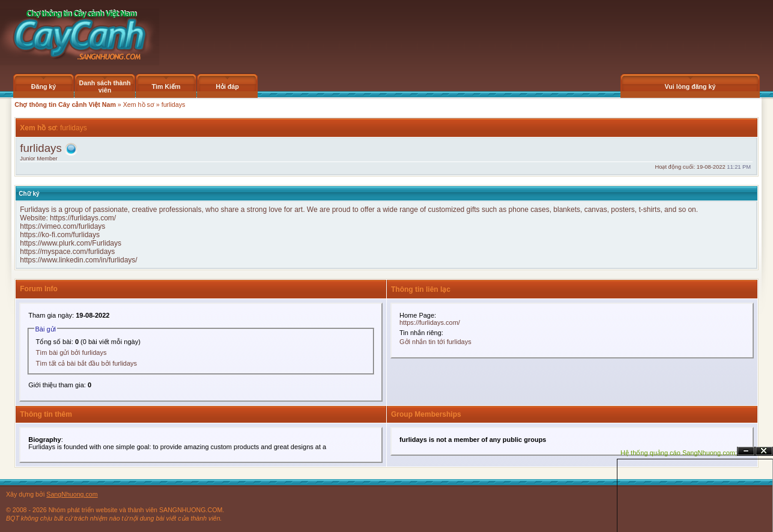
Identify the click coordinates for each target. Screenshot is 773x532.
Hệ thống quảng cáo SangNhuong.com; (679, 453)
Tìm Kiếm (166, 86)
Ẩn (746, 451)
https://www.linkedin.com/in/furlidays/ (78, 260)
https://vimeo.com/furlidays (62, 226)
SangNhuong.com (72, 494)
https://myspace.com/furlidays (67, 252)
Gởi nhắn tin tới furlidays (435, 342)
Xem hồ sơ (139, 104)
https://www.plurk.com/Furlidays (71, 243)
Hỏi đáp (227, 86)
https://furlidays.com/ (83, 218)
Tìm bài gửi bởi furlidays (71, 352)
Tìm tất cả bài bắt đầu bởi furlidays (87, 363)
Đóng (764, 451)
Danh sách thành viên (105, 86)
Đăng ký (44, 86)
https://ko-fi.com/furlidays (60, 235)
